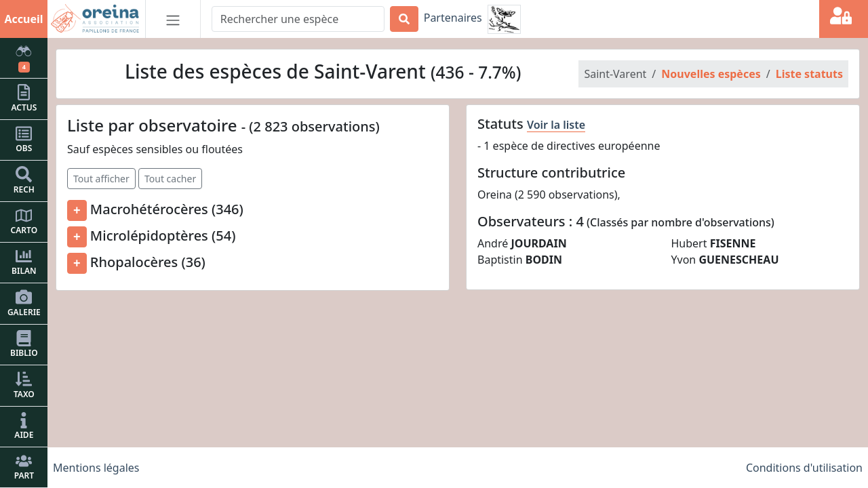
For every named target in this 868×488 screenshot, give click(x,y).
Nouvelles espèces (711, 74)
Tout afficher (101, 179)
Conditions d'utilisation (804, 468)
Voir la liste (556, 125)
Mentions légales (96, 468)
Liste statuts (809, 74)
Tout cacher (170, 179)
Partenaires (453, 18)
